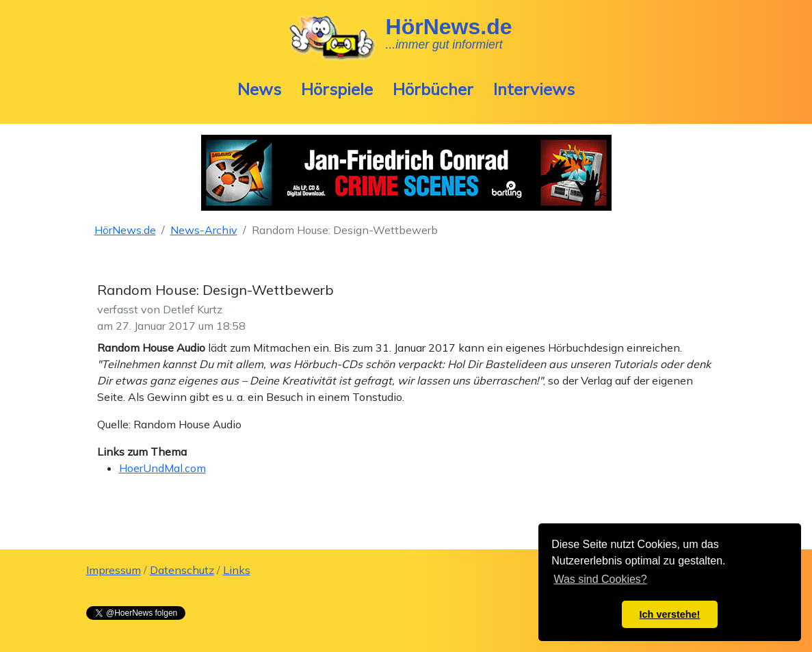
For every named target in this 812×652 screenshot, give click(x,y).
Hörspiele (337, 89)
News (259, 89)
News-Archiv (204, 230)
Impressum (114, 570)
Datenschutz (182, 570)
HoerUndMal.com (162, 468)
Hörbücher (433, 89)
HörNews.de (125, 230)
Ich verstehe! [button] (670, 614)
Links (237, 570)
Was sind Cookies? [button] (600, 579)
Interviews (534, 89)
